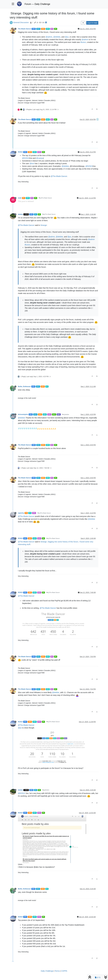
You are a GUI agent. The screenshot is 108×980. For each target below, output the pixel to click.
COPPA (64, 971)
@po (67, 37)
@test (32, 163)
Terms (57, 971)
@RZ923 (26, 158)
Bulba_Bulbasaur (24, 387)
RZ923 (20, 152)
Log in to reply (92, 23)
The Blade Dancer (25, 29)
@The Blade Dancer (45, 198)
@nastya (40, 158)
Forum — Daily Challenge (37, 4)
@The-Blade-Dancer (59, 176)
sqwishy (21, 513)
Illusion (83, 42)
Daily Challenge (47, 971)
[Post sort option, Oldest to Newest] (83, 23)
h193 (20, 198)
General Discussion (21, 22)
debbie (20, 214)
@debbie (57, 37)
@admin (49, 37)
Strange (44, 225)
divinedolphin (23, 414)
